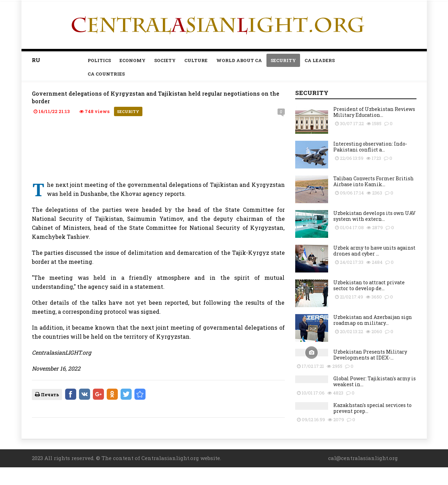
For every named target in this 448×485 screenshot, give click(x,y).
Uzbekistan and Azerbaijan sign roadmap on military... (373, 320)
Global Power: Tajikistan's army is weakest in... (375, 381)
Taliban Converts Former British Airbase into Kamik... (374, 181)
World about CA (239, 60)
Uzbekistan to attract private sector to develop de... (369, 285)
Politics (99, 60)
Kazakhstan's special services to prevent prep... (372, 408)
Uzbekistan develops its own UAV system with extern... (374, 216)
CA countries (106, 74)
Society (165, 60)
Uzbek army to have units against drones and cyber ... (374, 251)
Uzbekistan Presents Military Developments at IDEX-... (370, 355)
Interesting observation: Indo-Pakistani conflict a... (370, 147)
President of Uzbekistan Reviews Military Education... (374, 112)
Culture (196, 60)
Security (283, 60)
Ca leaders (320, 60)
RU (36, 60)
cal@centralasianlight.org (363, 458)
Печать (47, 395)
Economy (133, 60)
